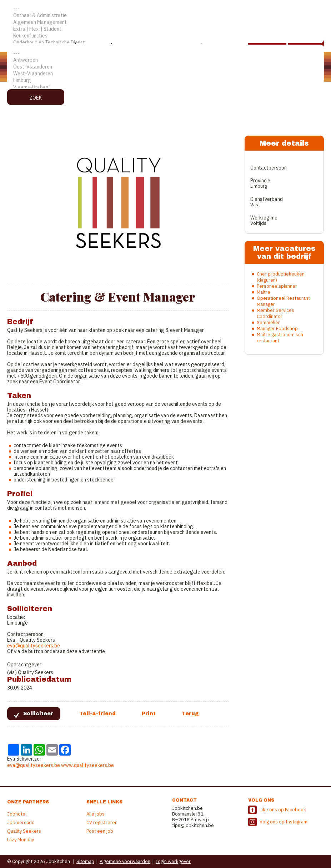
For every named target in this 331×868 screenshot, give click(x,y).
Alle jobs (96, 814)
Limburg (165, 80)
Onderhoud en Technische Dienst (165, 43)
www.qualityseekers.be (87, 765)
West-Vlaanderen (165, 74)
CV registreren (102, 822)
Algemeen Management (165, 22)
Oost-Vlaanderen (165, 67)
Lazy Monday (21, 840)
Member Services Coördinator (275, 313)
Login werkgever (173, 861)
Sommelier (268, 322)
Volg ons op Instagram (284, 822)
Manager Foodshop (277, 329)
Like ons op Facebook (283, 810)
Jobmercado (21, 822)
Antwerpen (165, 60)
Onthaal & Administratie (165, 16)
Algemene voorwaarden (125, 861)
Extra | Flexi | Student (165, 29)
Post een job (100, 831)
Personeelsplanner (277, 286)
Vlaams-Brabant (165, 87)
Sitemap (85, 861)
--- (165, 9)
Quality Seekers (24, 831)
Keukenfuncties (165, 36)
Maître (264, 292)
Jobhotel (17, 814)
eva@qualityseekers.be (34, 646)
